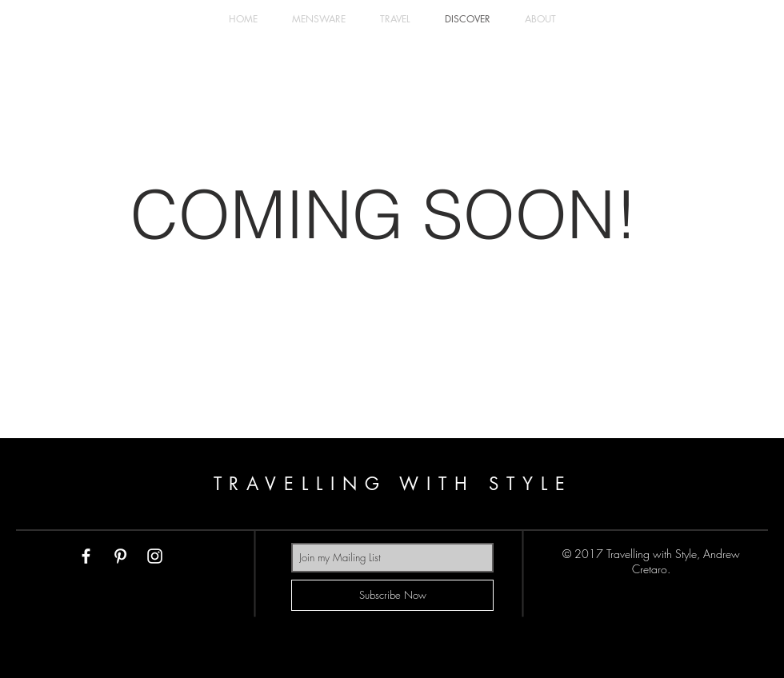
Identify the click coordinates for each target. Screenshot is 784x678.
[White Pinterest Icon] (120, 556)
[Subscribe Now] (392, 595)
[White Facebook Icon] (86, 556)
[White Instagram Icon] (155, 556)
